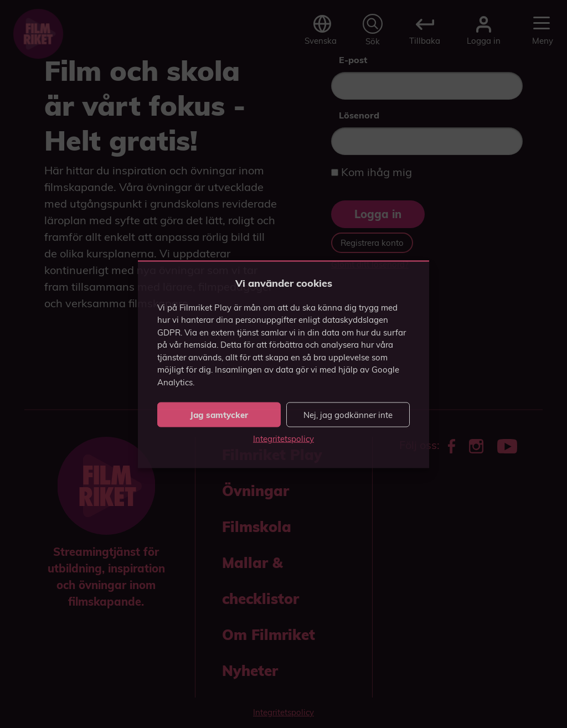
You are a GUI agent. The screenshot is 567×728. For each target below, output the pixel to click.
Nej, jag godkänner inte (348, 414)
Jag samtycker (219, 414)
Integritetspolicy (283, 439)
